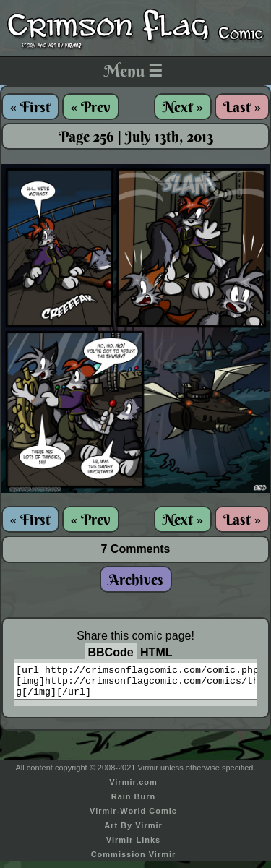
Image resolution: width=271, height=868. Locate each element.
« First (30, 107)
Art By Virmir (133, 832)
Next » (183, 107)
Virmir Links (133, 846)
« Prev (91, 107)
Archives (136, 579)
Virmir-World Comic (133, 817)
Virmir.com (133, 788)
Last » (242, 107)
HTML (156, 652)
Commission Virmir (134, 861)
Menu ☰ (133, 71)
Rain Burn (134, 803)
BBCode (111, 652)
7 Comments (135, 549)
